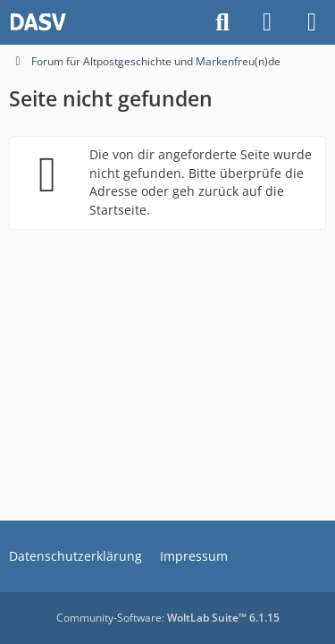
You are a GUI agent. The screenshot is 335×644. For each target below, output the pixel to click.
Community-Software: (168, 618)
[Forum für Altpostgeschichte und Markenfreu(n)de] (38, 22)
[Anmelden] (267, 22)
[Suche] (222, 22)
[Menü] (312, 22)
